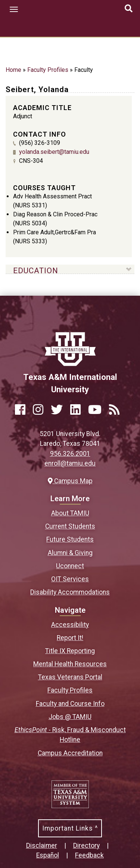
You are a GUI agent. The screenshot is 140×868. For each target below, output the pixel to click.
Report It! (70, 638)
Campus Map (70, 481)
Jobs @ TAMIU (70, 717)
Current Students (70, 526)
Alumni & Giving (70, 553)
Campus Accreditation (70, 753)
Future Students (70, 539)
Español (48, 855)
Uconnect (70, 566)
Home (13, 70)
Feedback (89, 855)
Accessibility (70, 625)
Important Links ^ (70, 828)
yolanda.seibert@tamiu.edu (54, 152)
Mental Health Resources (70, 664)
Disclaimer (42, 846)
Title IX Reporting (70, 651)
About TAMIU (70, 513)
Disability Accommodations (70, 592)
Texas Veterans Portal (70, 677)
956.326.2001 (70, 454)
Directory (86, 846)
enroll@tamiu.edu (70, 463)
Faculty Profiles (48, 70)
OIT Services (70, 579)
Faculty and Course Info (70, 704)
